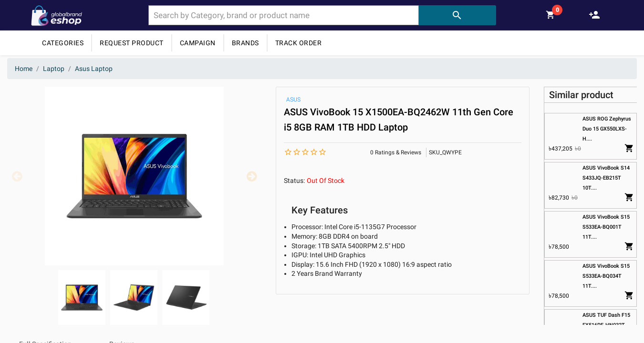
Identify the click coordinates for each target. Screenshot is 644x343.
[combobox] (284, 15)
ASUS (293, 100)
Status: (294, 181)
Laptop (54, 69)
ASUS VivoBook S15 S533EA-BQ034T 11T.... (606, 276)
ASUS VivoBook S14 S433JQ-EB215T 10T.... (606, 178)
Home (24, 69)
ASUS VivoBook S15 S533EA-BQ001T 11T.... (606, 227)
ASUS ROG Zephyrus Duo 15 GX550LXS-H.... (607, 129)
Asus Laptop (94, 69)
